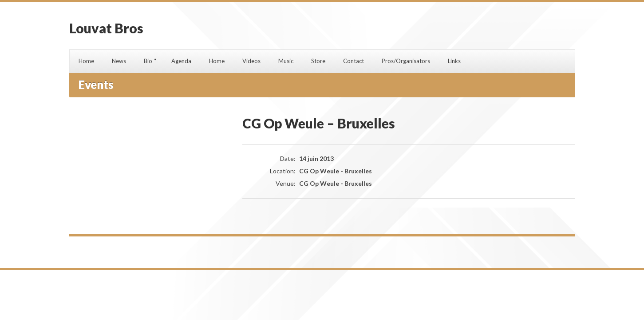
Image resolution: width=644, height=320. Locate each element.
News (119, 61)
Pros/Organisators (406, 61)
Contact (354, 61)
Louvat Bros (106, 28)
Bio (148, 61)
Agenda (181, 61)
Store (318, 61)
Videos (251, 61)
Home (86, 61)
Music (286, 61)
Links (454, 61)
